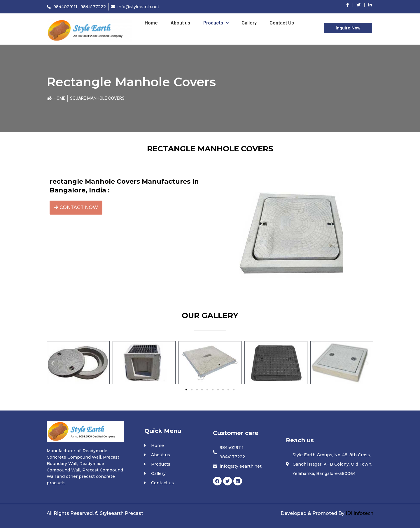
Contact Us (282, 23)
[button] (52, 363)
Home (151, 23)
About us (180, 23)
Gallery (249, 23)
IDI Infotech (359, 513)
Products (216, 23)
